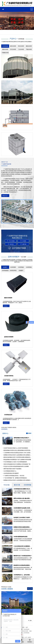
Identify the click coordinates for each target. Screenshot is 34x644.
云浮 (26, 637)
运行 (21, 633)
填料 (23, 627)
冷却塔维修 (18, 4)
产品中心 (13, 39)
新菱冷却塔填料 (8, 298)
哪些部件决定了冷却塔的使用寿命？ (23, 556)
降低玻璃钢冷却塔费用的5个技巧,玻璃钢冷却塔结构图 (17, 460)
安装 (21, 629)
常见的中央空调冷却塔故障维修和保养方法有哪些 (16, 466)
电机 (30, 631)
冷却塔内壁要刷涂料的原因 (20, 537)
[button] (15, 28)
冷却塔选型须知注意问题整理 (11, 473)
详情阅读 (6, 306)
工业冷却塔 (25, 631)
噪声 (27, 627)
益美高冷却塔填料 (9, 337)
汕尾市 (29, 637)
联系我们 (30, 641)
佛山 (23, 637)
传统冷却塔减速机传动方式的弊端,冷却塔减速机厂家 (17, 464)
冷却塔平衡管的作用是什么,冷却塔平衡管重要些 (16, 448)
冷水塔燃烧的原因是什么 (10, 471)
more (30, 433)
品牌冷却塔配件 (14, 257)
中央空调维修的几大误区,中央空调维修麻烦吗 (15, 462)
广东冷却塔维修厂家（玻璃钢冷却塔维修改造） (16, 478)
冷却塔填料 (26, 629)
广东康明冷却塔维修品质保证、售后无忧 (14, 476)
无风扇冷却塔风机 (9, 376)
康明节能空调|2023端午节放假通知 (12, 469)
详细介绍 (5, 196)
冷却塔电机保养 (8, 415)
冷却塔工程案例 (7, 589)
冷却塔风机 (26, 633)
